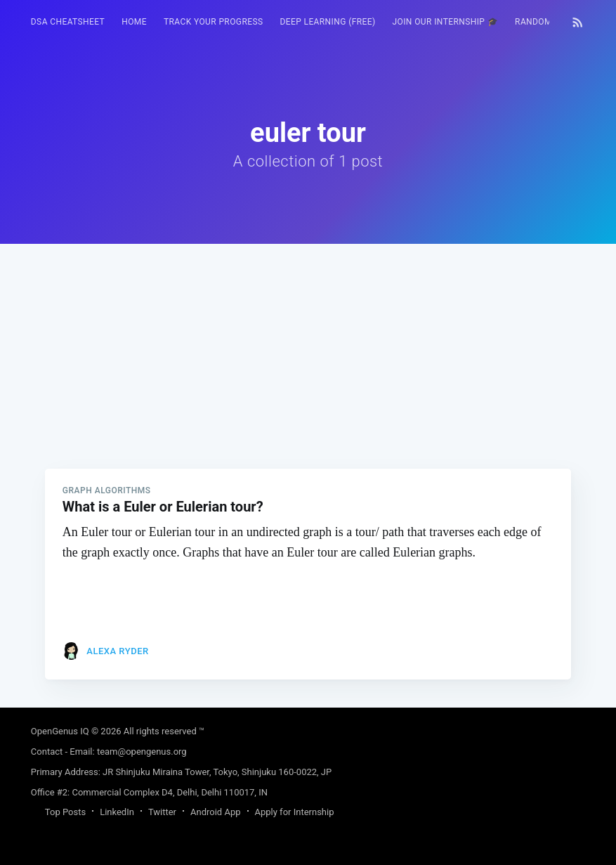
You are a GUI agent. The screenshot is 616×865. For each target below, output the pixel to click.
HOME (134, 22)
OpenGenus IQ (60, 731)
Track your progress (214, 22)
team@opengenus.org (142, 752)
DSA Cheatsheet (68, 22)
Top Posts (65, 812)
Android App (215, 812)
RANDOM (533, 22)
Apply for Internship (295, 812)
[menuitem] (68, 22)
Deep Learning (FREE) (327, 22)
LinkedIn (117, 812)
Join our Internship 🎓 (446, 22)
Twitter (162, 812)
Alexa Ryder (117, 651)
